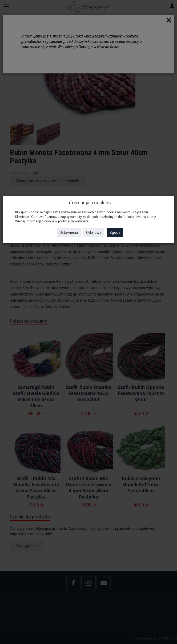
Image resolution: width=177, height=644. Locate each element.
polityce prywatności (73, 221)
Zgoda (115, 232)
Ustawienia (69, 232)
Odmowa (94, 232)
